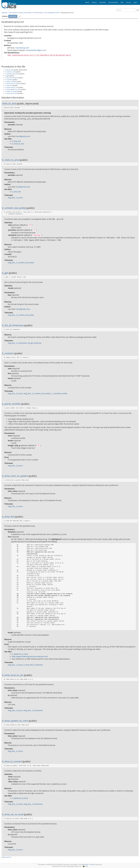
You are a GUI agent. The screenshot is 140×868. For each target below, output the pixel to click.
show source (6, 857)
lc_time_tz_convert (11, 91)
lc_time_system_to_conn (13, 89)
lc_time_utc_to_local (12, 93)
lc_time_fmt (9, 85)
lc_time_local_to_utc (12, 87)
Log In (135, 2)
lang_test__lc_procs (15, 198)
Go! (138, 10)
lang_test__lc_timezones (17, 343)
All (20, 16)
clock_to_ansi (10, 70)
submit (92, 865)
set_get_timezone (34, 343)
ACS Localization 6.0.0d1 (52, 13)
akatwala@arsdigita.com (36, 50)
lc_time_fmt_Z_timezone (33, 665)
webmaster (85, 865)
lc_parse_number (11, 82)
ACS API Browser (38, 13)
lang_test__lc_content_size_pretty (21, 263)
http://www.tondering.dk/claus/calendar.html (30, 656)
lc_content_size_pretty (12, 74)
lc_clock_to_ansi (10, 72)
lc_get (7, 76)
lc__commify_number (59, 393)
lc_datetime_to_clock (20, 654)
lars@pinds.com (23, 136)
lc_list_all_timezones (12, 78)
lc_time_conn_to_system (13, 84)
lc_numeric (9, 80)
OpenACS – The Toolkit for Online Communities (16, 13)
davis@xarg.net (22, 48)
